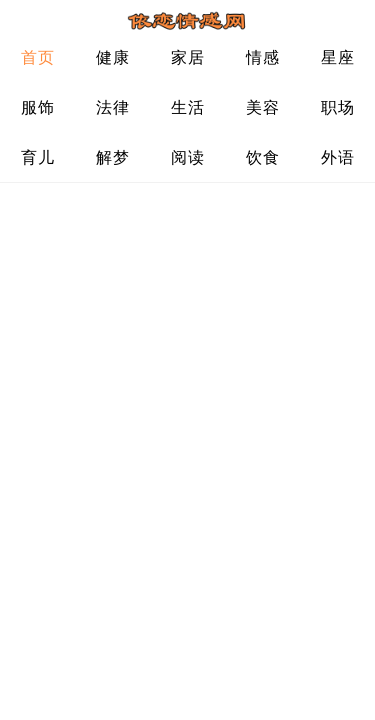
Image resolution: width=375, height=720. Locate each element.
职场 (337, 107)
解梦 (112, 157)
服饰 (37, 107)
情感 (262, 57)
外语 (337, 157)
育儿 (37, 157)
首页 (37, 57)
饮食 (262, 157)
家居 (187, 57)
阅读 (187, 157)
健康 (112, 57)
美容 (262, 107)
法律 (112, 107)
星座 (337, 57)
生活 (187, 107)
